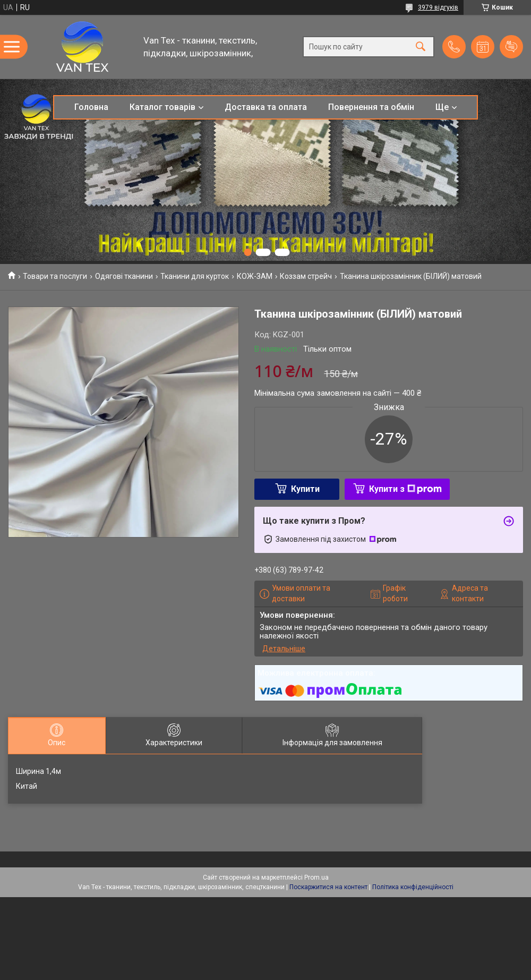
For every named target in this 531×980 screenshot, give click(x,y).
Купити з (405, 489)
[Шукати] (421, 47)
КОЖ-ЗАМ (255, 276)
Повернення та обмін (371, 107)
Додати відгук (511, 47)
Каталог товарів (162, 107)
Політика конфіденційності (413, 887)
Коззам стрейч (306, 276)
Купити (305, 489)
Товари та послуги (55, 276)
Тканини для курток (195, 276)
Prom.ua (316, 877)
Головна (91, 107)
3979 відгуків (438, 7)
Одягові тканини (124, 276)
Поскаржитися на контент (328, 887)
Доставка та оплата (266, 107)
